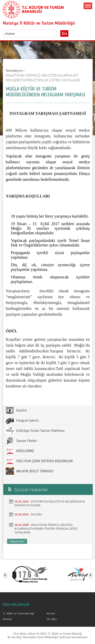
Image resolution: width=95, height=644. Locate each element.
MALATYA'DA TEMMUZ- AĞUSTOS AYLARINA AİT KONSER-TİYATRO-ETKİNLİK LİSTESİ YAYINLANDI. (43, 78)
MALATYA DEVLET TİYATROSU (30, 471)
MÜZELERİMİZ (20, 451)
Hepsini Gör (17, 541)
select (58, 33)
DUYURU (36, 514)
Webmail (7, 619)
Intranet (51, 614)
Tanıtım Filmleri (21, 441)
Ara (64, 33)
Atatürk (16, 410)
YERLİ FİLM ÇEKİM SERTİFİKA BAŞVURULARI (39, 461)
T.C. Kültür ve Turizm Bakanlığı (18, 614)
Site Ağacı (52, 619)
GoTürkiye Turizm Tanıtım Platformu (35, 431)
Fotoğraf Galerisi (22, 420)
